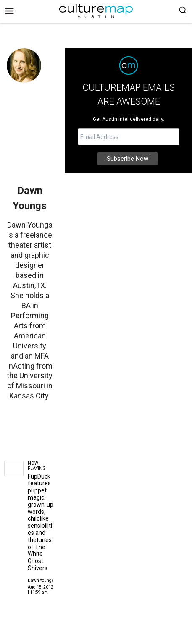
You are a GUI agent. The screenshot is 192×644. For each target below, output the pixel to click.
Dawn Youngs (41, 580)
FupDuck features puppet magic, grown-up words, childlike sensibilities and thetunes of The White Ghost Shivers (41, 522)
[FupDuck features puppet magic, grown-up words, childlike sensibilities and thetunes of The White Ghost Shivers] (14, 469)
